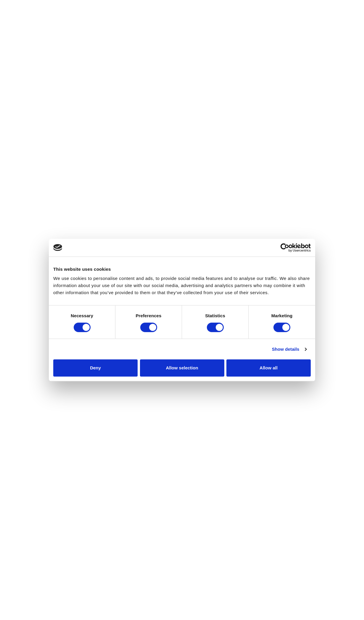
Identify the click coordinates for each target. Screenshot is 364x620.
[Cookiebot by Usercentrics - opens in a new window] (285, 248)
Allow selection (182, 368)
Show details (286, 349)
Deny (95, 368)
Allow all (269, 368)
